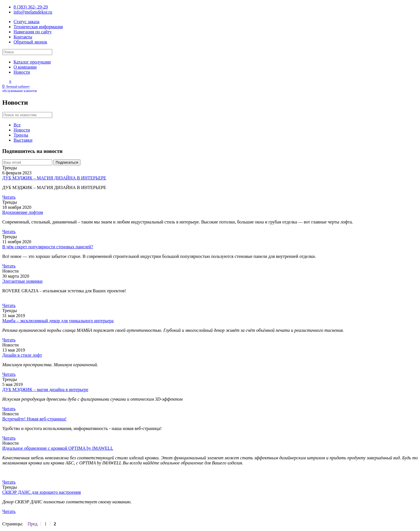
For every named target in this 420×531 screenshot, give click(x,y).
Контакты (23, 37)
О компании (25, 67)
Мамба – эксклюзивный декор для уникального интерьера (58, 321)
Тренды (21, 135)
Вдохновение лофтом (23, 212)
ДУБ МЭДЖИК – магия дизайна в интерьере (45, 390)
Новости (22, 72)
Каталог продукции (32, 62)
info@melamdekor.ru (33, 12)
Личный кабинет (210, 89)
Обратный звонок (30, 42)
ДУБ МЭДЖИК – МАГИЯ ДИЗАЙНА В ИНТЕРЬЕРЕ (54, 178)
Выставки (23, 140)
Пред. (33, 524)
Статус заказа (27, 22)
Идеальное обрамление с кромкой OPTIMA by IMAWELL (58, 448)
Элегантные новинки (22, 281)
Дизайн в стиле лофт (22, 355)
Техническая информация (38, 27)
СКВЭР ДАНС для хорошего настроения (41, 492)
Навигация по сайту (33, 32)
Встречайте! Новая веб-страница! (34, 419)
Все (17, 125)
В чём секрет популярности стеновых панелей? (48, 247)
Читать (9, 197)
